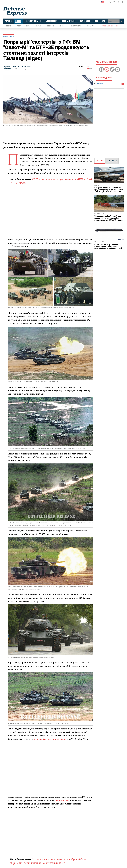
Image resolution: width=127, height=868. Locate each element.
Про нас (8, 26)
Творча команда (23, 26)
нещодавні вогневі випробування (50, 739)
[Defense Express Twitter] (119, 2)
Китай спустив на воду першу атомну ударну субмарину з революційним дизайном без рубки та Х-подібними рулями (109, 247)
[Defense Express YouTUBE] (115, 2)
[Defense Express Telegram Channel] (123, 2)
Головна (6, 37)
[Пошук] (122, 21)
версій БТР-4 (63, 800)
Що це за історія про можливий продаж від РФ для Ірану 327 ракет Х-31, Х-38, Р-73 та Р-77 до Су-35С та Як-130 (109, 191)
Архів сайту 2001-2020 (110, 26)
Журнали (39, 26)
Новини (12, 37)
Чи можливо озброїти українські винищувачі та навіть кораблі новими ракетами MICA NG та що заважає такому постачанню (108, 219)
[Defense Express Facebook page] (110, 2)
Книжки (62, 26)
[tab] (100, 161)
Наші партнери (76, 26)
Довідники (51, 26)
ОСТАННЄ (100, 161)
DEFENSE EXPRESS (22, 66)
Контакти (90, 26)
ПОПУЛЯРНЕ (112, 161)
